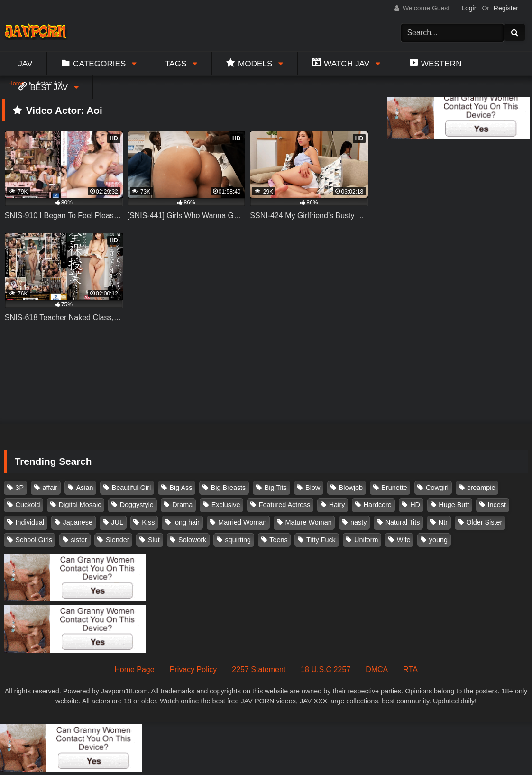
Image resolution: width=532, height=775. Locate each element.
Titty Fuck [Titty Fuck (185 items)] (321, 540)
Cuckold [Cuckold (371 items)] (28, 505)
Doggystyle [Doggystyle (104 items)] (137, 505)
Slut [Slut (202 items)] (154, 540)
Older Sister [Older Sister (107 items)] (484, 522)
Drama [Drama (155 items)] (182, 505)
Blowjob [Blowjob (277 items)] (351, 488)
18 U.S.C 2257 (326, 669)
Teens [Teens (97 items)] (278, 540)
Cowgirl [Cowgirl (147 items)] (437, 488)
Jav (25, 64)
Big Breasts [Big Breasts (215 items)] (229, 488)
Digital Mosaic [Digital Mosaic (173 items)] (80, 505)
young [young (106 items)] (438, 540)
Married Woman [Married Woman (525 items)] (242, 522)
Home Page (134, 669)
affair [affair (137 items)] (50, 488)
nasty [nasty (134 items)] (358, 522)
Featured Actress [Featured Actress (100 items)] (285, 505)
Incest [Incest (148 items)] (497, 505)
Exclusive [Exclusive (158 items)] (226, 505)
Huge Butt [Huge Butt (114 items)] (454, 505)
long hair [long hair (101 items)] (187, 522)
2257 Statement (259, 669)
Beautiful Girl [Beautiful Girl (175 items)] (131, 488)
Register (506, 8)
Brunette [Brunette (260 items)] (394, 488)
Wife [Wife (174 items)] (404, 540)
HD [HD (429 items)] (415, 505)
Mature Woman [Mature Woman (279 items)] (309, 522)
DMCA (377, 669)
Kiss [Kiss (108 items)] (148, 522)
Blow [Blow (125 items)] (313, 488)
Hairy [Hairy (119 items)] (337, 505)
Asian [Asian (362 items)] (84, 488)
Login (469, 8)
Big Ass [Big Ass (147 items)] (181, 488)
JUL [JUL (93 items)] (117, 522)
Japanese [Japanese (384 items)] (78, 522)
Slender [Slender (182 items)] (118, 540)
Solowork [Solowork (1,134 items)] (192, 540)
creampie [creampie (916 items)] (481, 488)
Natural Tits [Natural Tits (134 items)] (403, 522)
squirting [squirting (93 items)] (238, 540)
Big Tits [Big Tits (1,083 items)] (276, 488)
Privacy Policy (193, 669)
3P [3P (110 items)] (20, 488)
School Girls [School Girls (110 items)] (34, 540)
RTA (410, 669)
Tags (176, 64)
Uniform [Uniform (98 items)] (366, 540)
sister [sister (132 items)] (79, 540)
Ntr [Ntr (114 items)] (443, 522)
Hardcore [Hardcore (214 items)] (378, 505)
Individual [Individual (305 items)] (30, 522)
